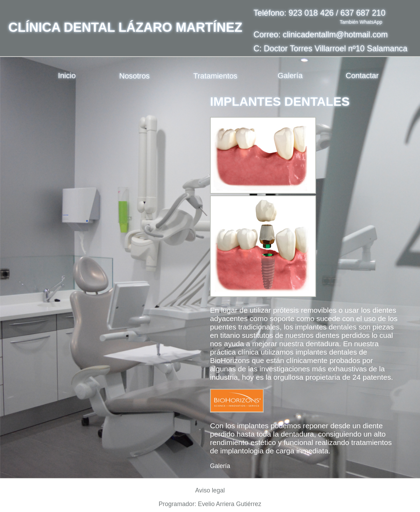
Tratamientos (215, 76)
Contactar (362, 76)
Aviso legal (210, 490)
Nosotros (134, 76)
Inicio (67, 76)
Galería (290, 76)
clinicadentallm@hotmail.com (335, 35)
